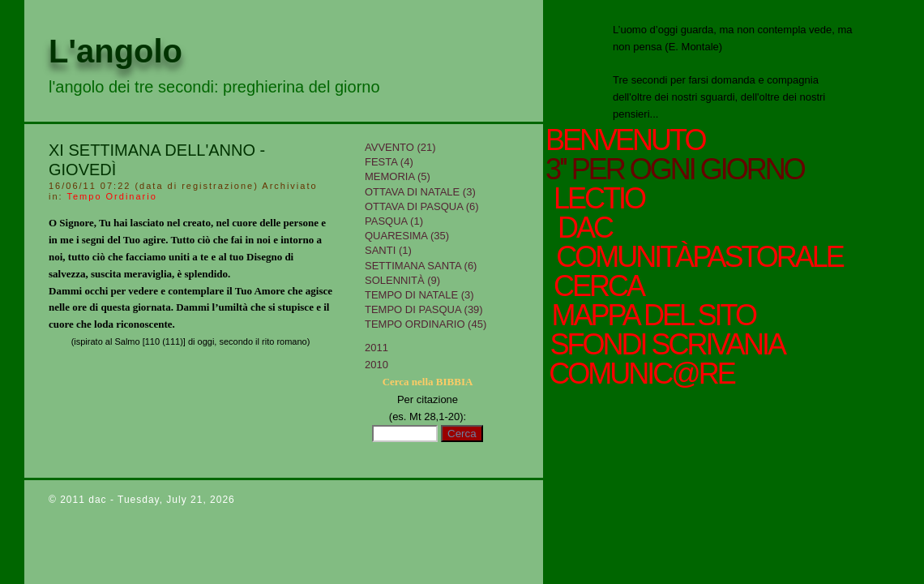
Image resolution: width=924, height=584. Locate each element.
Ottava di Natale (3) (420, 192)
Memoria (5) (398, 176)
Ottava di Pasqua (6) (422, 206)
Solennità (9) (402, 280)
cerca (596, 286)
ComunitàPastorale (698, 257)
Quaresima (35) (407, 236)
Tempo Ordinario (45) (426, 324)
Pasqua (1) (394, 221)
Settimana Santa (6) (421, 266)
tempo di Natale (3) (419, 295)
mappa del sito (651, 316)
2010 (376, 365)
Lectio (601, 199)
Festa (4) (389, 162)
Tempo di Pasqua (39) (424, 309)
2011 (376, 348)
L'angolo (115, 51)
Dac (584, 228)
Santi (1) (388, 250)
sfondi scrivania (665, 345)
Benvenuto (625, 140)
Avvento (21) (400, 147)
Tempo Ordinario (111, 196)
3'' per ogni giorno (675, 170)
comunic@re (640, 374)
